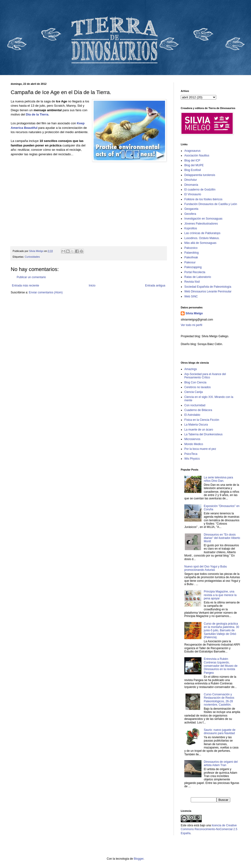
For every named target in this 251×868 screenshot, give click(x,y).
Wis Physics (192, 459)
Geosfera (190, 214)
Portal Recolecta (195, 272)
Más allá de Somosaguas (200, 243)
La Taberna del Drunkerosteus (203, 434)
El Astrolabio (192, 415)
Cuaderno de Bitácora (198, 410)
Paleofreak (191, 257)
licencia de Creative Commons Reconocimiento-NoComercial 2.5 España (209, 829)
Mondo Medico (194, 444)
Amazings (191, 369)
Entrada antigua (155, 286)
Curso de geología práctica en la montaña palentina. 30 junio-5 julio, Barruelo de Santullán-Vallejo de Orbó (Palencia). (221, 631)
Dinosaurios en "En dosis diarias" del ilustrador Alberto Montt (222, 538)
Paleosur (190, 262)
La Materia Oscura (196, 425)
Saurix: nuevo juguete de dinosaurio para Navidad (220, 732)
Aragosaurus (192, 151)
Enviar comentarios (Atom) (46, 292)
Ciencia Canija (193, 392)
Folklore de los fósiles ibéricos (203, 199)
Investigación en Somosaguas (203, 219)
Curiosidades (32, 257)
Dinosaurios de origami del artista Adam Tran (221, 763)
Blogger (139, 859)
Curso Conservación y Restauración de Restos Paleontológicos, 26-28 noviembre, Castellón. (219, 700)
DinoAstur (191, 180)
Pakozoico (191, 248)
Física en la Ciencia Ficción (202, 420)
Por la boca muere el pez (200, 449)
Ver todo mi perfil (191, 325)
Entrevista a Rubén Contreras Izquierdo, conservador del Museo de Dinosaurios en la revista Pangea (221, 666)
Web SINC (191, 296)
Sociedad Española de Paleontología (208, 287)
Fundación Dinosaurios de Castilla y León (211, 204)
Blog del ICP (192, 161)
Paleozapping (193, 267)
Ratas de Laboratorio (198, 277)
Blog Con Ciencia (195, 382)
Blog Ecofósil (193, 170)
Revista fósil (192, 282)
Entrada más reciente (25, 286)
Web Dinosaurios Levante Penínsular (208, 291)
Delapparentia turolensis (200, 175)
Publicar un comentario (31, 277)
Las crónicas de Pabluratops (202, 233)
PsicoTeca (191, 454)
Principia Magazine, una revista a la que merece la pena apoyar (220, 595)
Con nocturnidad (195, 405)
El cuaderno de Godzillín (200, 190)
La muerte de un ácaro (199, 430)
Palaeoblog (191, 253)
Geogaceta (191, 209)
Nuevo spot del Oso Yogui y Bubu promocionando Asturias (206, 568)
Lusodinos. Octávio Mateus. (202, 238)
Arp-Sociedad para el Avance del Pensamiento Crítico (205, 376)
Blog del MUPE (194, 165)
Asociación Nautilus (197, 156)
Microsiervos (192, 439)
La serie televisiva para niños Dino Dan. (218, 479)
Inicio (92, 286)
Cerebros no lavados (198, 387)
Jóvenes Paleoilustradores (201, 224)
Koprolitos (191, 228)
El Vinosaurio (193, 194)
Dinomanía (191, 185)
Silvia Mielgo (194, 313)
